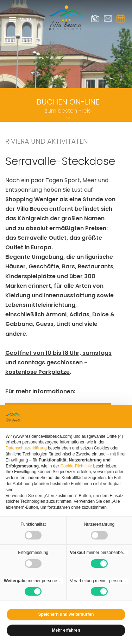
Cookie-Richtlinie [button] (76, 466)
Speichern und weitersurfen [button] (66, 614)
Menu (20, 20)
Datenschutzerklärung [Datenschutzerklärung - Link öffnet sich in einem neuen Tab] (26, 448)
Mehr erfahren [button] (66, 630)
